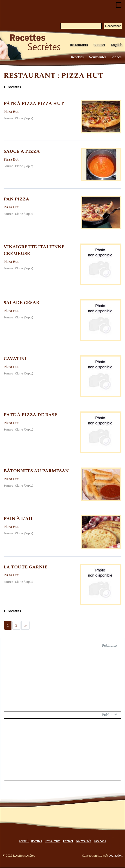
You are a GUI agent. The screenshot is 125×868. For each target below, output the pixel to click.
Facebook (100, 841)
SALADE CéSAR (21, 303)
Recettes (77, 57)
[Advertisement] (65, 683)
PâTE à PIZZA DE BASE (30, 415)
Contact (99, 45)
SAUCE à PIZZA (22, 151)
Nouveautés (98, 57)
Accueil (24, 841)
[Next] (26, 625)
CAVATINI (15, 359)
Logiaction (116, 856)
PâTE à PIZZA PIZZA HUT (34, 104)
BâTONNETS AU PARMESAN (36, 471)
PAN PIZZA (16, 199)
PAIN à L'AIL (18, 519)
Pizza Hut (11, 112)
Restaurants (79, 45)
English (117, 45)
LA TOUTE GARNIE (26, 567)
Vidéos (117, 57)
